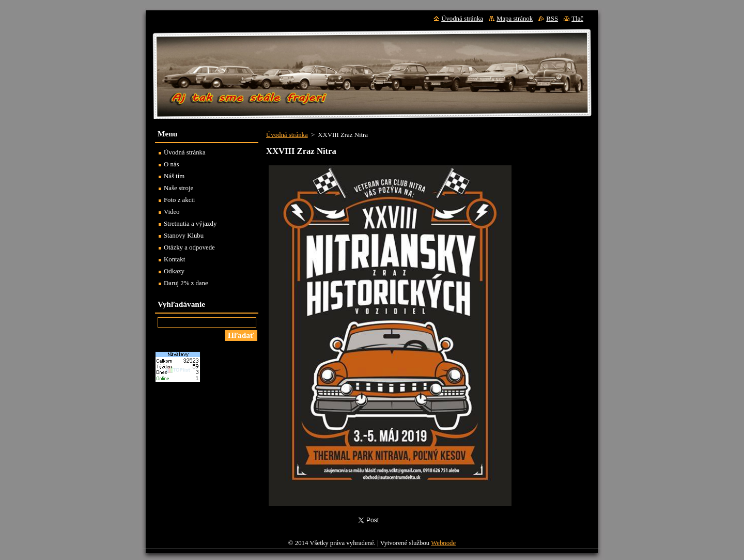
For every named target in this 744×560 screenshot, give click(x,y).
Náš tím (174, 176)
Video (172, 212)
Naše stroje (179, 188)
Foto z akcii (179, 200)
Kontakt (174, 259)
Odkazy (174, 271)
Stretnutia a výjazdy (190, 224)
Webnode (443, 546)
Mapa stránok (515, 19)
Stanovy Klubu (184, 236)
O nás (172, 164)
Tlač (577, 19)
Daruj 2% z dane (186, 283)
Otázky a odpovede (189, 247)
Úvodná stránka (287, 135)
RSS (552, 19)
